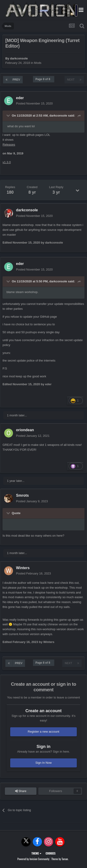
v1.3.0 (7, 162)
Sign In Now (43, 763)
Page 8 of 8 (44, 79)
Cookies (50, 853)
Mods (38, 63)
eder (20, 98)
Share (21, 791)
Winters (23, 568)
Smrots (22, 495)
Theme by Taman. (60, 859)
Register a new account (44, 732)
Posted (34, 103)
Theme (36, 853)
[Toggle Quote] (9, 115)
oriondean (25, 430)
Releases (9, 145)
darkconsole (19, 58)
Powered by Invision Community (33, 859)
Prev (16, 80)
